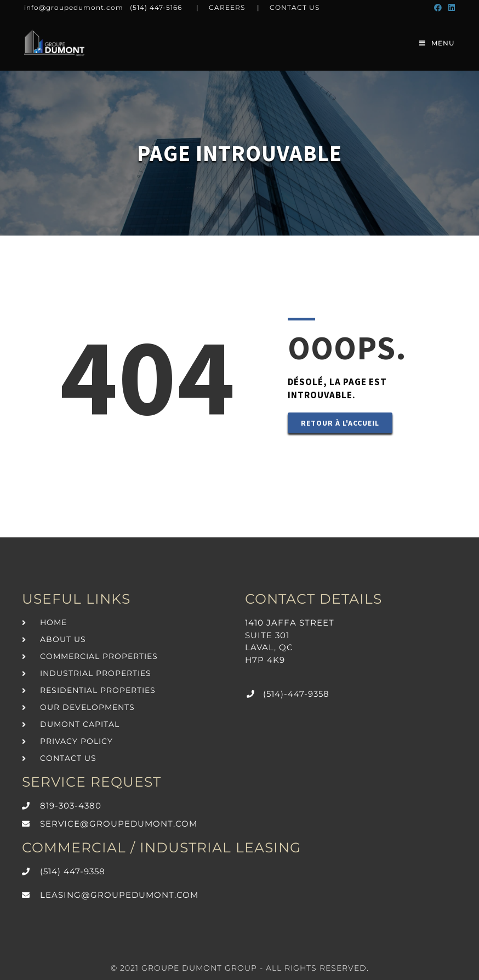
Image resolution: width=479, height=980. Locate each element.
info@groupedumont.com (74, 7)
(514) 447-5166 (156, 7)
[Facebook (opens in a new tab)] (438, 8)
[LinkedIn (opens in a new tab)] (450, 8)
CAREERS (227, 7)
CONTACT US (295, 7)
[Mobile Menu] (437, 43)
